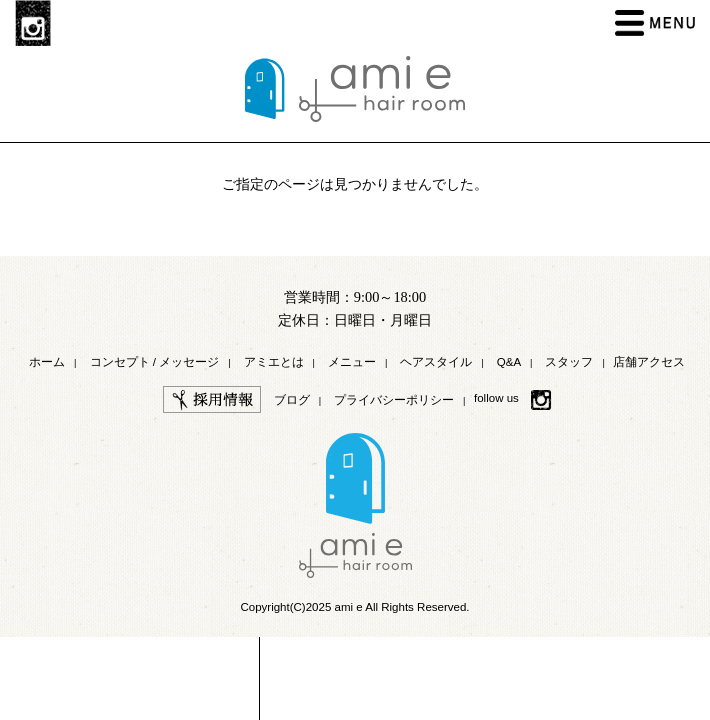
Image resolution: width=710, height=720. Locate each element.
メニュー (352, 362)
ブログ (292, 400)
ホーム (47, 362)
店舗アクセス (649, 362)
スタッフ (569, 362)
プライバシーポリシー (394, 400)
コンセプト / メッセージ (155, 362)
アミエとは (274, 362)
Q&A (509, 362)
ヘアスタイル (436, 362)
